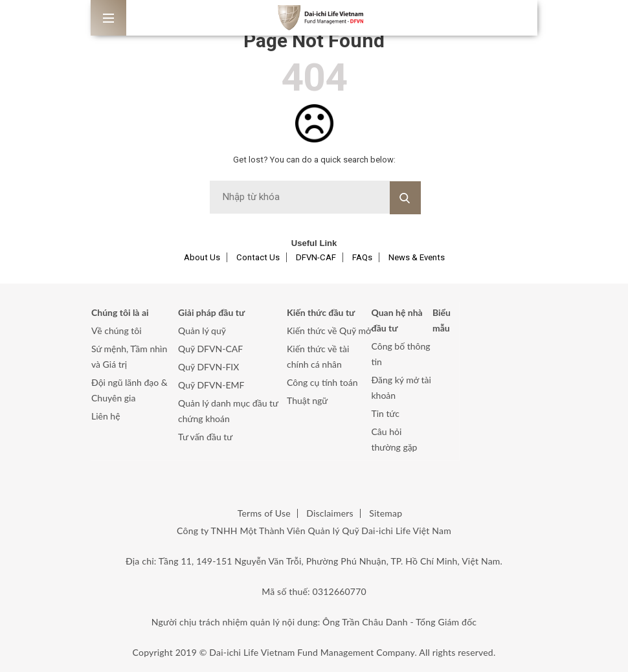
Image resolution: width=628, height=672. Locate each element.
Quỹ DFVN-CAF (210, 349)
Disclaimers (330, 513)
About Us (202, 257)
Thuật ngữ (307, 400)
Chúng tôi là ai (120, 312)
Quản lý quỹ (202, 330)
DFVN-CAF (316, 257)
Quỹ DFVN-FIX (208, 367)
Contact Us (258, 257)
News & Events (417, 257)
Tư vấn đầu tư (205, 437)
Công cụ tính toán (322, 382)
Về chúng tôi (117, 330)
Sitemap (386, 513)
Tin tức (386, 413)
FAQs (362, 257)
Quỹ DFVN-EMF (211, 385)
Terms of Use (264, 513)
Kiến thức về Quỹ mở (329, 330)
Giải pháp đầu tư (211, 312)
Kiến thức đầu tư (321, 312)
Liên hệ (106, 416)
